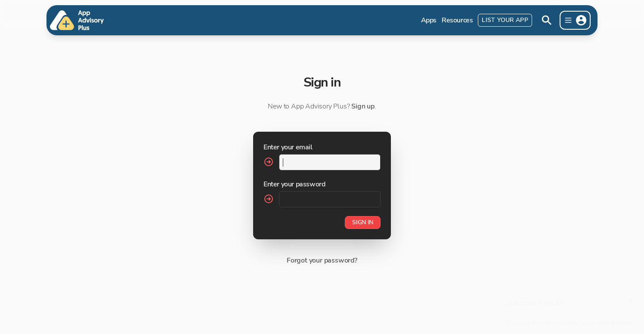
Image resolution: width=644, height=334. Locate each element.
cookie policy (615, 319)
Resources (457, 20)
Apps (429, 20)
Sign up (363, 106)
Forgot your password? (322, 260)
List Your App (505, 20)
